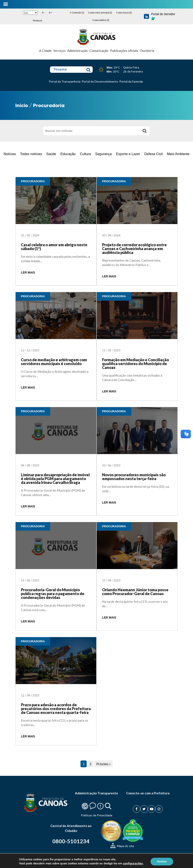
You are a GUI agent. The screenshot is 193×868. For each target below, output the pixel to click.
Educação (68, 154)
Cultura (85, 154)
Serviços (59, 51)
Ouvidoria (147, 51)
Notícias (10, 154)
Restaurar (38, 21)
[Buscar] (145, 131)
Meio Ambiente (178, 154)
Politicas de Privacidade (97, 815)
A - (43, 13)
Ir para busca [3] (124, 13)
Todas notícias (31, 154)
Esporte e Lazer (128, 154)
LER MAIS (28, 273)
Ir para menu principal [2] (100, 13)
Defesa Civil (153, 154)
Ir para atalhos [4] (101, 20)
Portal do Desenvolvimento (100, 81)
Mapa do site (122, 846)
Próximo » (103, 764)
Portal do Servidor (163, 16)
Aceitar (165, 861)
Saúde (51, 154)
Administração (77, 51)
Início (22, 105)
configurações (136, 863)
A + (50, 13)
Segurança (103, 154)
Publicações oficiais (124, 51)
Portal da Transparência (65, 81)
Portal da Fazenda (131, 81)
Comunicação (99, 51)
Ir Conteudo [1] (77, 13)
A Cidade (45, 51)
